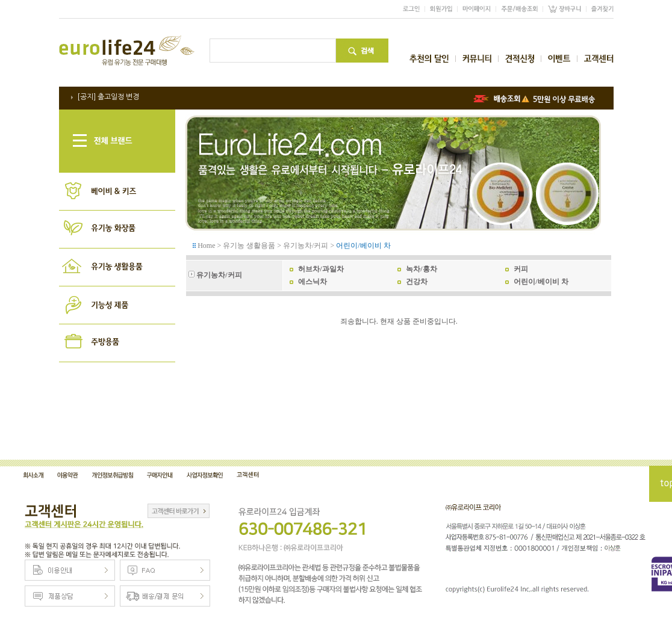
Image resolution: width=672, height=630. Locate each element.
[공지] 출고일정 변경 (108, 97)
